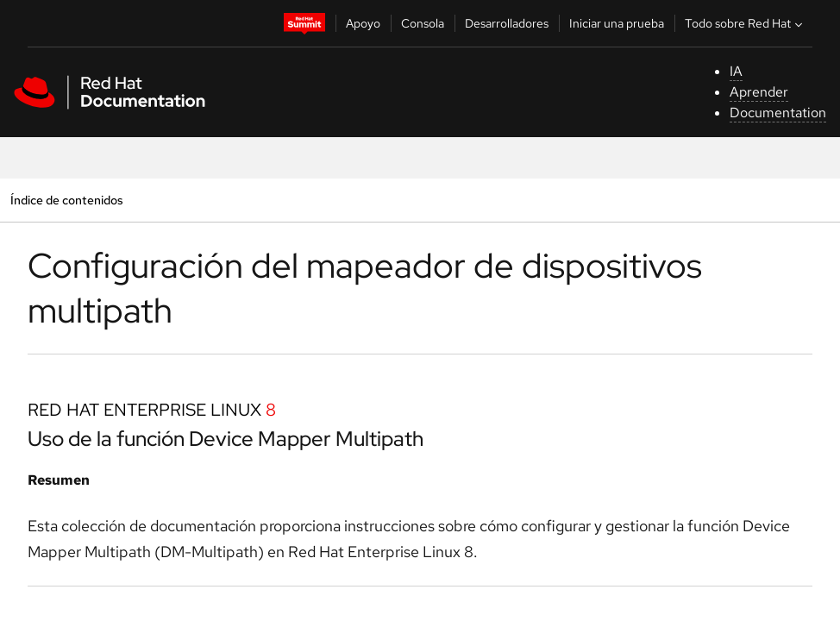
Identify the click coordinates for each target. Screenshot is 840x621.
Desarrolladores (507, 23)
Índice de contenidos (66, 200)
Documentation (778, 113)
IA (736, 71)
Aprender (759, 92)
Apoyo (363, 23)
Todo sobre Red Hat (746, 23)
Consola (423, 23)
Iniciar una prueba (617, 23)
